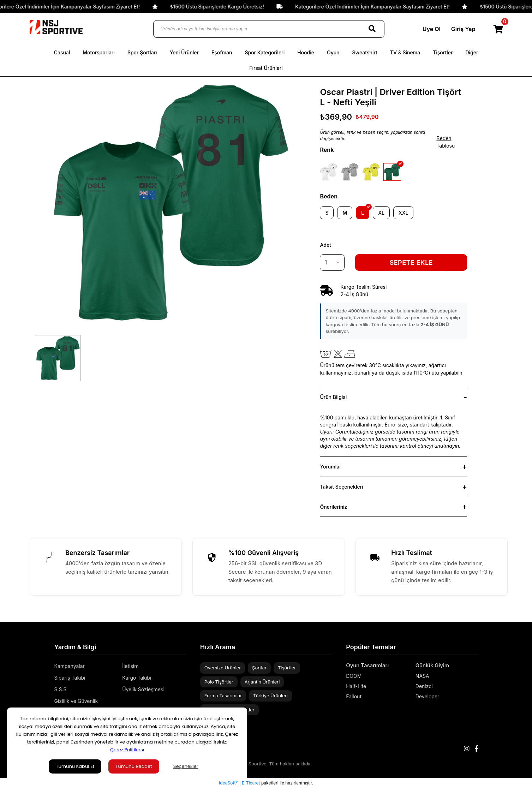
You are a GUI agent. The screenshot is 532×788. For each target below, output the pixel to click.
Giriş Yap (463, 29)
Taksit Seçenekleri (341, 487)
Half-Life (356, 686)
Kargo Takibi (137, 678)
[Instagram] (467, 749)
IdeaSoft (228, 783)
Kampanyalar (70, 666)
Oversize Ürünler (223, 668)
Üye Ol (432, 29)
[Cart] (499, 29)
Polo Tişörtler (219, 682)
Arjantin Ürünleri (262, 682)
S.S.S (61, 689)
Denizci (424, 686)
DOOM (354, 676)
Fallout (354, 696)
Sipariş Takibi (70, 678)
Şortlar (259, 668)
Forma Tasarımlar (223, 696)
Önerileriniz (333, 507)
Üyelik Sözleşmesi (143, 689)
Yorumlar (330, 467)
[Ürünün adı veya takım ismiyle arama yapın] (269, 29)
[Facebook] (476, 749)
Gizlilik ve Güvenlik (76, 701)
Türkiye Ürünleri (270, 696)
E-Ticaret (251, 783)
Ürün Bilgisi (333, 397)
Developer (428, 696)
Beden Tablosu (446, 142)
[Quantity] (332, 262)
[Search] (372, 29)
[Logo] (56, 27)
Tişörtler (287, 668)
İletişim (130, 666)
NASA (422, 676)
